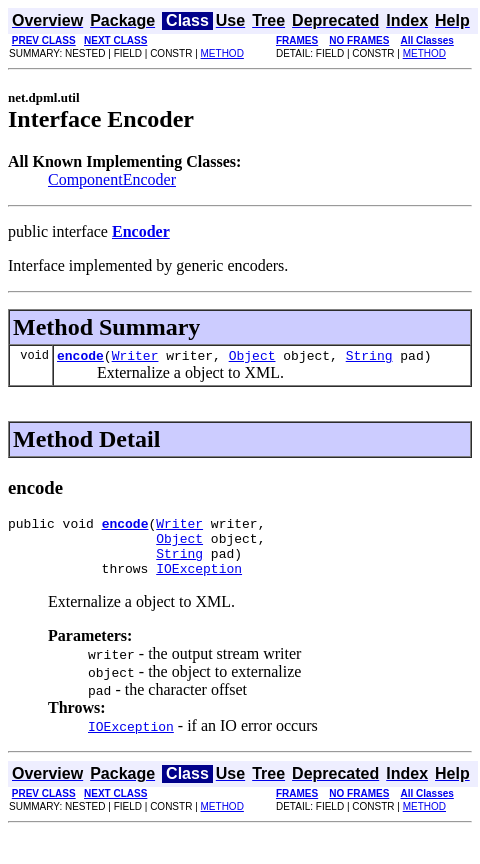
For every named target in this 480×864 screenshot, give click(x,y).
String (369, 358)
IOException (199, 583)
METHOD (222, 53)
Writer (135, 358)
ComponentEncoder (112, 179)
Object (252, 358)
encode (80, 358)
